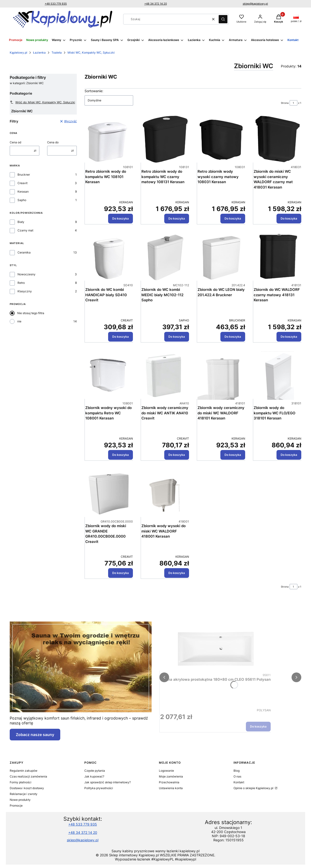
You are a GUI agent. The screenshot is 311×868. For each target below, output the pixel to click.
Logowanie (166, 771)
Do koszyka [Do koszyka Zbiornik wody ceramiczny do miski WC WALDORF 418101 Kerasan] (233, 455)
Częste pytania (95, 771)
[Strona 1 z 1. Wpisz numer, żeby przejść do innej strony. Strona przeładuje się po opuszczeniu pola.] (294, 103)
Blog (237, 771)
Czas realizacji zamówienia (28, 776)
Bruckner (24, 175)
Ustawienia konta (171, 788)
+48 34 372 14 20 (156, 4)
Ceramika (24, 252)
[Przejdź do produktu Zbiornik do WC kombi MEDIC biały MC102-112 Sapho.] (165, 257)
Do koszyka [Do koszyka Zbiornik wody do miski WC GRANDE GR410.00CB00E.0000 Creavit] (121, 573)
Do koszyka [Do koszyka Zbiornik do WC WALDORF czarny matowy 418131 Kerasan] (289, 337)
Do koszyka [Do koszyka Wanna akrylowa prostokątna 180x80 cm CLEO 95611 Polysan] (258, 726)
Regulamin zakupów (24, 771)
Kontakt (239, 782)
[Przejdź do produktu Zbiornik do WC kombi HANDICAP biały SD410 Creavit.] (109, 257)
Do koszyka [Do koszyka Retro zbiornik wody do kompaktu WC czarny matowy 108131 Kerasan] (177, 218)
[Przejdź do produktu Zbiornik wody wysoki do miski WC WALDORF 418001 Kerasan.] (165, 494)
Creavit (22, 183)
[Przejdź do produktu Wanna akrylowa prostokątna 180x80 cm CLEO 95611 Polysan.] (216, 647)
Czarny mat (25, 230)
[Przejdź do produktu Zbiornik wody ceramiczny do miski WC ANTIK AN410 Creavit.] (165, 376)
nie (19, 321)
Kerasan (23, 192)
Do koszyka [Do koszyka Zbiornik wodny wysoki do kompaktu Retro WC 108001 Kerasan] (121, 455)
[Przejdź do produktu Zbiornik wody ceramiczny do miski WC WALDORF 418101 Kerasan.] (221, 376)
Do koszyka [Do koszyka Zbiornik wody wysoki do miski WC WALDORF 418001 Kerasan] (177, 573)
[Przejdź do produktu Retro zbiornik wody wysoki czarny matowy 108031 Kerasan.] (221, 139)
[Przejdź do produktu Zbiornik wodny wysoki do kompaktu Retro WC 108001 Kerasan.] (109, 376)
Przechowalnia (169, 782)
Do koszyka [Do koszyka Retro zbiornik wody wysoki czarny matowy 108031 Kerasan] (233, 218)
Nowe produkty (20, 800)
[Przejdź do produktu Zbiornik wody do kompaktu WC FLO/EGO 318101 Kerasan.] (277, 376)
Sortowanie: (94, 91)
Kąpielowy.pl (18, 53)
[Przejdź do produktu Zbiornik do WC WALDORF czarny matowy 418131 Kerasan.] (277, 257)
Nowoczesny (26, 274)
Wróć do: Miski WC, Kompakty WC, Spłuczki (42, 102)
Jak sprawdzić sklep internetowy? (108, 782)
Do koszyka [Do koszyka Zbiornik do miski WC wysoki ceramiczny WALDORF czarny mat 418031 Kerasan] (289, 218)
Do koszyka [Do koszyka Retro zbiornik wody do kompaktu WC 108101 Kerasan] (121, 218)
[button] (223, 19)
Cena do (53, 142)
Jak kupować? (94, 776)
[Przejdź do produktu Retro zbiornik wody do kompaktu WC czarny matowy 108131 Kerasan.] (165, 139)
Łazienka (39, 53)
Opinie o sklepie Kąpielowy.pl (254, 788)
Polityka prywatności (99, 788)
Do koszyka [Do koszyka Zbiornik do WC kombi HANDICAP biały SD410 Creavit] (121, 337)
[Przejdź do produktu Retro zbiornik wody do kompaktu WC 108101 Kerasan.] (109, 139)
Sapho (22, 200)
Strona (285, 103)
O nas (237, 776)
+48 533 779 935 (56, 4)
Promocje (16, 806)
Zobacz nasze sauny (35, 735)
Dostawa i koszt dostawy (27, 788)
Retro (21, 283)
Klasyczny (25, 291)
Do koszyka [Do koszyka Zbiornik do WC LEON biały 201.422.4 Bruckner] (233, 337)
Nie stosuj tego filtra (31, 313)
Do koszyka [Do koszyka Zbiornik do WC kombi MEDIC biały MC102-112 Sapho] (177, 337)
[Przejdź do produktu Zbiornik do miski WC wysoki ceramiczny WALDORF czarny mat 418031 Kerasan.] (277, 139)
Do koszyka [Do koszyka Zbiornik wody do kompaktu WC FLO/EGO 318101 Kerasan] (289, 455)
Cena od (15, 142)
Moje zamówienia (171, 776)
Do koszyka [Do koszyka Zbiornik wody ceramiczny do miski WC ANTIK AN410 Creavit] (177, 455)
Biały (21, 222)
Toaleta (57, 53)
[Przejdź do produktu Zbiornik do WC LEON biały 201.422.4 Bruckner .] (221, 257)
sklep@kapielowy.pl (255, 4)
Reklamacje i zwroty (24, 794)
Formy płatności (21, 782)
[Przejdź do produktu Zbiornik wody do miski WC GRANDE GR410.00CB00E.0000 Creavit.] (109, 494)
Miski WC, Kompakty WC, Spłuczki (91, 53)
